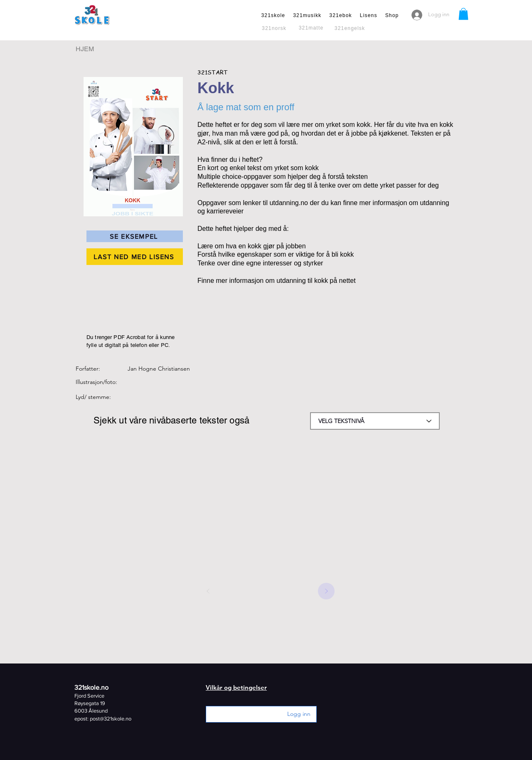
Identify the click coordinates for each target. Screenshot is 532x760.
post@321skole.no (111, 719)
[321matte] (312, 28)
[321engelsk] (351, 28)
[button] (463, 14)
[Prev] (208, 591)
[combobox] (375, 421)
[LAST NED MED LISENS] (135, 257)
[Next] (326, 591)
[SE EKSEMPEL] (135, 236)
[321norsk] (275, 28)
